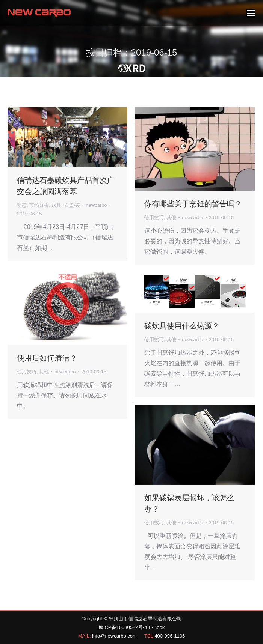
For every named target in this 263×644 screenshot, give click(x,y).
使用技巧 (154, 217)
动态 (22, 205)
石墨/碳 (72, 205)
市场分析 (39, 205)
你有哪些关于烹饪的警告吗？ (193, 204)
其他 (171, 217)
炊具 (56, 205)
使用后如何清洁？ (47, 358)
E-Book (157, 627)
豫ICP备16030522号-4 (123, 627)
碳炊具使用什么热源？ (182, 326)
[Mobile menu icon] (251, 13)
